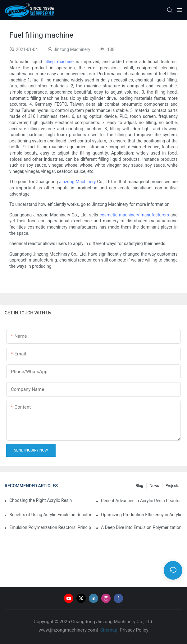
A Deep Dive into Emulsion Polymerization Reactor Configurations (142, 527)
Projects (172, 486)
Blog (139, 486)
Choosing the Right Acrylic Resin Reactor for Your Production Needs (41, 500)
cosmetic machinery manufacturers (134, 215)
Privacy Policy (134, 630)
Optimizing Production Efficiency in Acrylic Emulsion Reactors (142, 515)
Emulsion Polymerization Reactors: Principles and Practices (50, 527)
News (154, 486)
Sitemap (108, 630)
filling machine (59, 62)
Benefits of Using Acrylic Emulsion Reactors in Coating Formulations (50, 515)
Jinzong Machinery (77, 182)
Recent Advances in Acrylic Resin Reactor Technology (142, 501)
